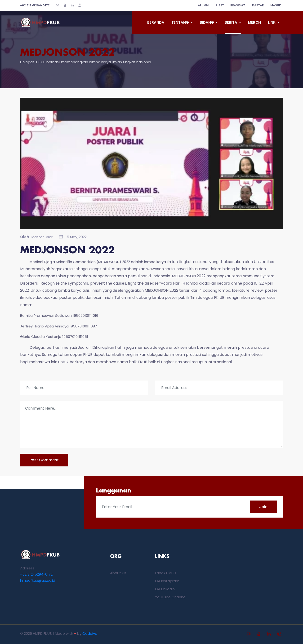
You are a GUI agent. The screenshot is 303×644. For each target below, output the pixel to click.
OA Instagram (167, 581)
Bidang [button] (207, 22)
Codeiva (90, 633)
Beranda (156, 22)
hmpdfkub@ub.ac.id (38, 580)
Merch (254, 22)
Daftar (258, 5)
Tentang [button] (181, 22)
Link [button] (272, 22)
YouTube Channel (171, 597)
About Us (118, 573)
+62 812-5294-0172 (36, 574)
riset (220, 5)
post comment (44, 460)
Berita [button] (231, 22)
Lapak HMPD (165, 573)
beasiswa (238, 5)
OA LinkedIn (165, 589)
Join (263, 507)
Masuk (276, 5)
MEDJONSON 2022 (67, 53)
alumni (204, 5)
